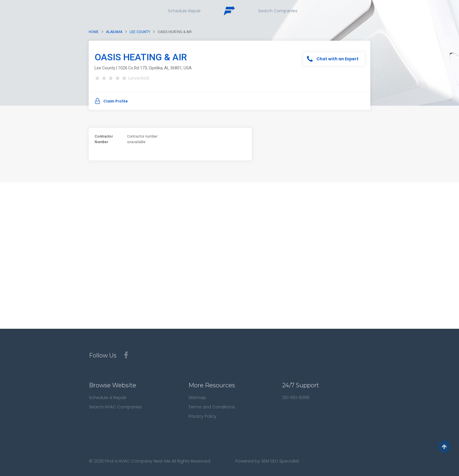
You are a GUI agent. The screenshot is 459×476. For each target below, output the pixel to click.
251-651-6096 (296, 398)
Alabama (114, 32)
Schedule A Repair (108, 398)
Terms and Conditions (212, 407)
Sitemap (197, 398)
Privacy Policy (203, 416)
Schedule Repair (184, 11)
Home (94, 32)
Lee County (140, 32)
